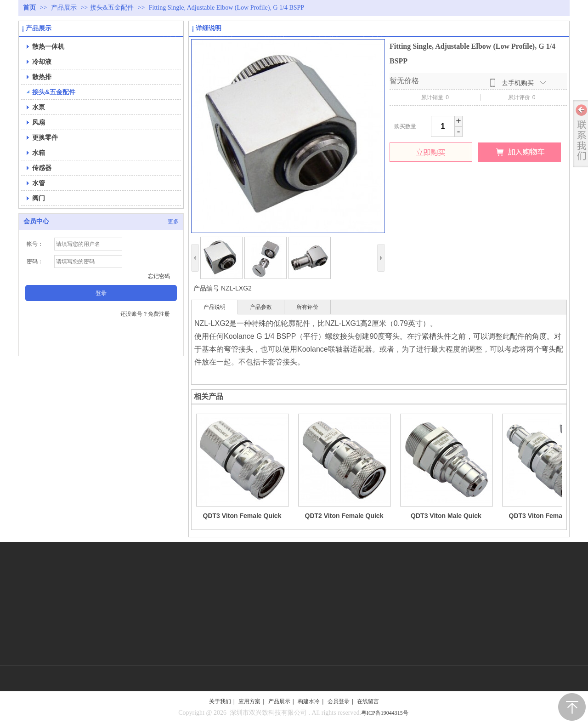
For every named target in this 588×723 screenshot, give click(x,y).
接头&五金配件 (112, 8)
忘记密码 (159, 276)
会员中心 (36, 221)
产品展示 (65, 8)
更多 (173, 222)
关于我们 (220, 701)
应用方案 (249, 701)
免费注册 (159, 314)
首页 (29, 8)
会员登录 (339, 701)
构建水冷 (309, 701)
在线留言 (368, 701)
